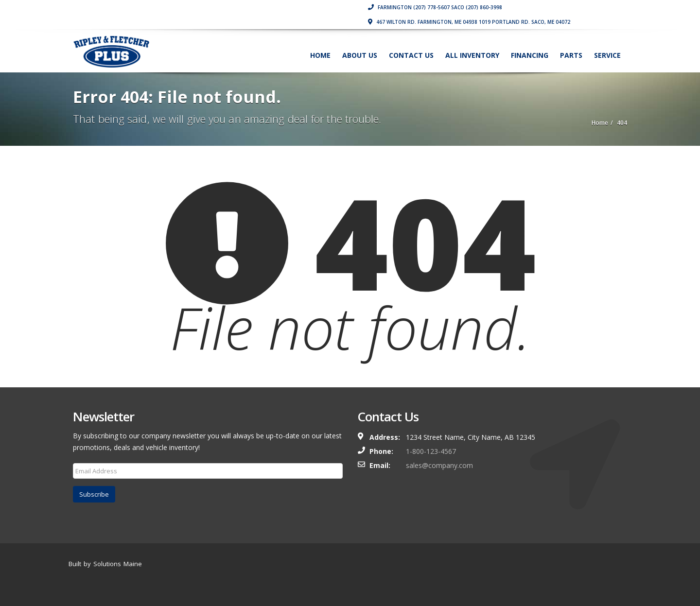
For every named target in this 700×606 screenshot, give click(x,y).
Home (320, 55)
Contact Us (411, 55)
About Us (360, 55)
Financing (530, 55)
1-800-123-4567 (431, 451)
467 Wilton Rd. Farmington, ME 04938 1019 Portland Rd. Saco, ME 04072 (469, 22)
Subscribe (94, 494)
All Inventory (472, 55)
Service (607, 55)
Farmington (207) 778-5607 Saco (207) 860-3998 (435, 7)
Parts (571, 55)
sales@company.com (439, 465)
